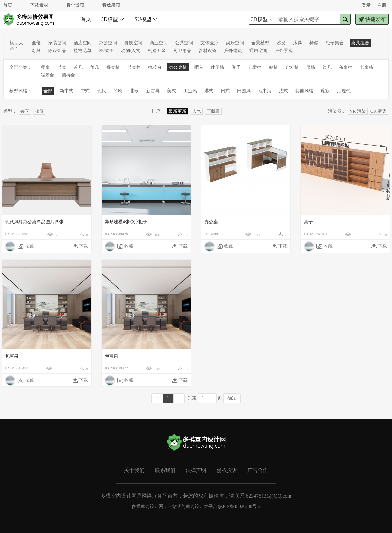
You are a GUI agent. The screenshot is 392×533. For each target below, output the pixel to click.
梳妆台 (155, 67)
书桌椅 (134, 67)
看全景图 (75, 5)
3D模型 (113, 19)
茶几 (78, 67)
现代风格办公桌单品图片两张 (34, 222)
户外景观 (284, 51)
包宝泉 (12, 356)
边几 (327, 67)
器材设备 (208, 51)
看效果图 (111, 5)
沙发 (281, 43)
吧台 (199, 67)
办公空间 (108, 43)
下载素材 (39, 5)
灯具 (36, 51)
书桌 (62, 67)
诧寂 (325, 91)
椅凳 (314, 43)
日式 (225, 91)
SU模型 (146, 19)
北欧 (134, 91)
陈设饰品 (57, 51)
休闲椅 (218, 67)
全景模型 (260, 43)
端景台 (48, 75)
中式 (85, 91)
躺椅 (273, 67)
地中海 (265, 91)
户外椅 (292, 67)
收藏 (26, 246)
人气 (197, 111)
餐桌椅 (113, 67)
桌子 (308, 222)
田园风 (244, 91)
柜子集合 (335, 43)
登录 (366, 5)
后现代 (344, 91)
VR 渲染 (358, 111)
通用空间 (258, 51)
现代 (102, 91)
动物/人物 (131, 51)
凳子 (236, 67)
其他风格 (304, 91)
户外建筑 (233, 51)
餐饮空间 (133, 43)
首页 (8, 5)
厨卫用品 (182, 51)
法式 (283, 91)
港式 (209, 91)
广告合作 (258, 470)
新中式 (67, 91)
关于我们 (134, 470)
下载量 (213, 111)
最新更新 (177, 111)
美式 (172, 91)
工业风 (190, 91)
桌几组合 (360, 43)
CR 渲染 (379, 111)
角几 (94, 67)
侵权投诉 (227, 470)
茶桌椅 (346, 67)
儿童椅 (255, 67)
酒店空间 (83, 43)
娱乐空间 (235, 43)
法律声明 (196, 470)
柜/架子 (106, 51)
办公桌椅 (178, 67)
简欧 (118, 91)
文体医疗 (209, 43)
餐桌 (45, 67)
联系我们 (165, 470)
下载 (80, 246)
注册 (382, 5)
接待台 (68, 75)
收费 (39, 111)
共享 (25, 111)
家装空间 (57, 43)
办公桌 (211, 222)
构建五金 (157, 51)
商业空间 (159, 43)
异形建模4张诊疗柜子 (126, 222)
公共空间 (184, 43)
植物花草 (83, 51)
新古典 (153, 91)
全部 (36, 43)
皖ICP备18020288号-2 (239, 506)
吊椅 (311, 67)
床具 (298, 43)
